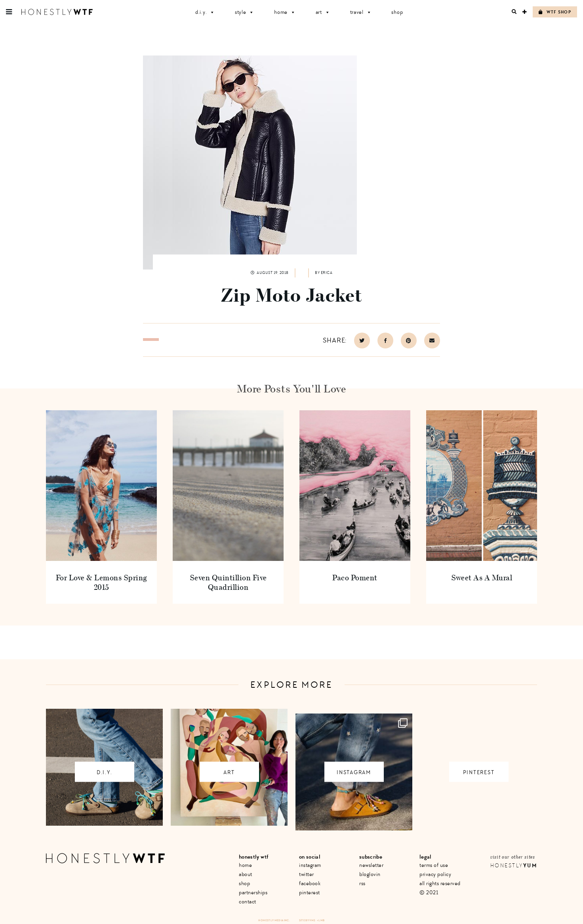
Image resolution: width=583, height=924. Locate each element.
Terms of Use (434, 865)
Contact (248, 902)
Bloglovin (370, 874)
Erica (327, 273)
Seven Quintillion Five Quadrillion (228, 582)
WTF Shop (555, 12)
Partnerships (253, 892)
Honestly (514, 866)
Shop (397, 12)
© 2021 (429, 892)
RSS (362, 883)
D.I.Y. (205, 12)
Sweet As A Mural (482, 577)
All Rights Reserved (440, 883)
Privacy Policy (435, 874)
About (246, 874)
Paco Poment (355, 577)
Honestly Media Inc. (274, 920)
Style (245, 12)
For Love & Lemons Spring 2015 (102, 582)
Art (323, 12)
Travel (361, 12)
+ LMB (321, 920)
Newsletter (371, 865)
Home (285, 12)
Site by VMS (307, 920)
